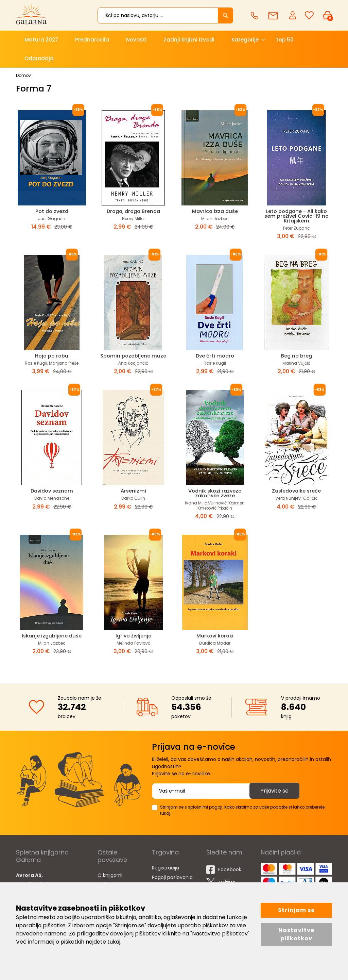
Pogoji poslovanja (172, 877)
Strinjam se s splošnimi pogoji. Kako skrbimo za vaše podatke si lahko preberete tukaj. (242, 810)
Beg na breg (296, 356)
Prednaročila (92, 40)
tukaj (114, 942)
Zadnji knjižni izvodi (189, 40)
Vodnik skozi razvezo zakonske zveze (215, 493)
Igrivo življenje (133, 636)
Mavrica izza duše (215, 211)
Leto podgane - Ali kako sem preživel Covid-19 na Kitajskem (296, 216)
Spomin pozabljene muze (133, 356)
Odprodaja (39, 58)
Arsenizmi (133, 491)
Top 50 (285, 40)
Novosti (136, 40)
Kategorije (245, 40)
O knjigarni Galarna (110, 880)
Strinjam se (296, 910)
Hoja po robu (52, 356)
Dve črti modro (215, 356)
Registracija (166, 868)
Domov (23, 75)
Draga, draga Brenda (133, 211)
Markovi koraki (215, 636)
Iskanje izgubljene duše (52, 636)
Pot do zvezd (52, 211)
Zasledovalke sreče (296, 491)
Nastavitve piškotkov (296, 934)
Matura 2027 (41, 40)
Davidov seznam (52, 491)
